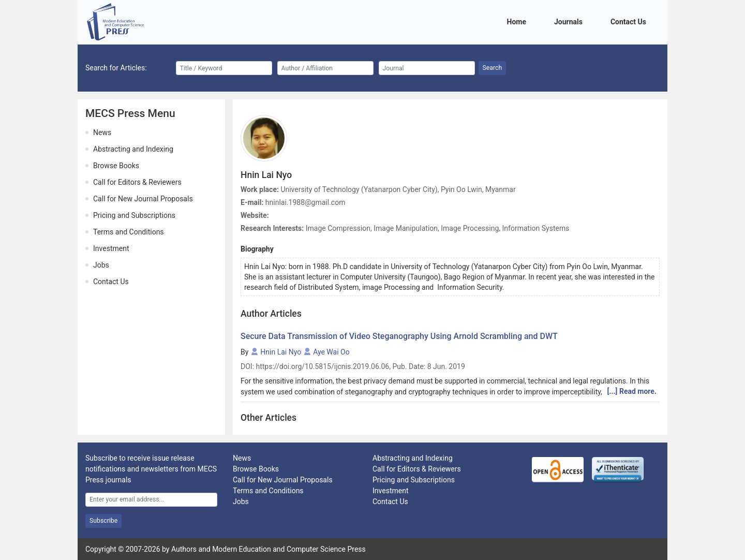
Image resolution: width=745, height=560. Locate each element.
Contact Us (630, 21)
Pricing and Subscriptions (134, 215)
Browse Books (116, 166)
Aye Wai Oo (331, 352)
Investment (111, 248)
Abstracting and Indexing (133, 149)
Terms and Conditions (129, 232)
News (102, 132)
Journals (570, 21)
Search (493, 68)
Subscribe (103, 521)
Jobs (101, 265)
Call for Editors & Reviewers (137, 182)
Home (518, 21)
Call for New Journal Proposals (143, 199)
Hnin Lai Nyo (281, 352)
